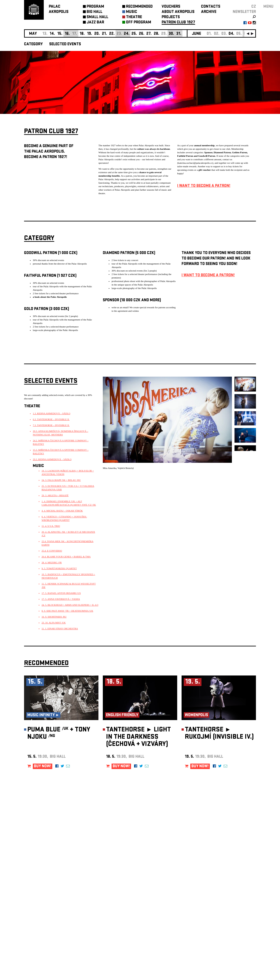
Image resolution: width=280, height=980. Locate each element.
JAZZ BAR (95, 23)
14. (52, 34)
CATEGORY (33, 44)
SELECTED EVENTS (65, 44)
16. (67, 34)
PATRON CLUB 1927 (178, 23)
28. (157, 34)
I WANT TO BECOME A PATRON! (204, 186)
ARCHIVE (209, 12)
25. (134, 34)
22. (112, 34)
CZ (254, 7)
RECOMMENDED (139, 7)
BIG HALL (94, 12)
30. (171, 34)
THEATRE (134, 17)
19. (90, 34)
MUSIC (132, 12)
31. (179, 34)
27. (149, 34)
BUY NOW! (43, 767)
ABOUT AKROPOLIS (178, 12)
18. (82, 34)
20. (97, 34)
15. (60, 34)
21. (104, 34)
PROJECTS (171, 17)
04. (231, 34)
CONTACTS (211, 7)
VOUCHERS (171, 7)
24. (127, 34)
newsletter (244, 12)
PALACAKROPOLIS (59, 10)
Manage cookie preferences (41, 921)
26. (142, 34)
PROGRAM (95, 7)
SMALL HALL (97, 17)
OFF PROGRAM (139, 23)
